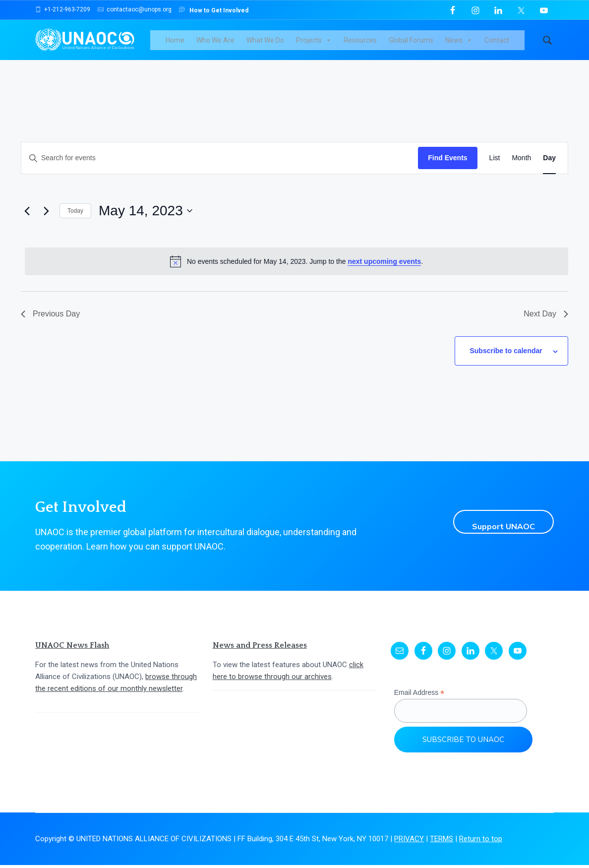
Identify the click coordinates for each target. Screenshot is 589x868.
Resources (369, 45)
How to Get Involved (214, 10)
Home (183, 45)
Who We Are (224, 45)
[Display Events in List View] (495, 167)
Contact (505, 45)
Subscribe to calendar (511, 357)
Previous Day (50, 323)
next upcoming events (384, 270)
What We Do (274, 45)
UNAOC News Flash (72, 649)
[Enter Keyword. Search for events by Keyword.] (220, 167)
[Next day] (46, 220)
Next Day (546, 323)
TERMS (442, 842)
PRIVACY (409, 842)
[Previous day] (27, 220)
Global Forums (419, 45)
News (467, 45)
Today (75, 220)
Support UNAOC (496, 525)
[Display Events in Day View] (549, 167)
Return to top (481, 842)
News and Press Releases (260, 649)
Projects (322, 45)
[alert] (296, 271)
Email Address (419, 696)
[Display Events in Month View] (521, 167)
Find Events (447, 167)
